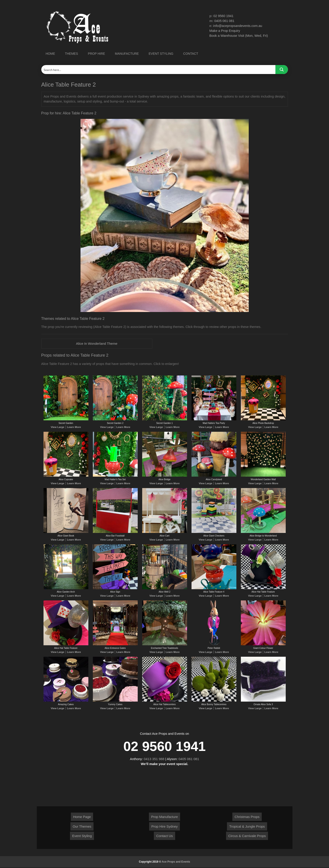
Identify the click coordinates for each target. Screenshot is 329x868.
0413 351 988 (154, 760)
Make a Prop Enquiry (225, 31)
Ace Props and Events (176, 862)
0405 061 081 (225, 21)
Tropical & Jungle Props (247, 827)
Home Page (82, 817)
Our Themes (82, 827)
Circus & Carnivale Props (247, 836)
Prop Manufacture (164, 817)
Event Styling (82, 836)
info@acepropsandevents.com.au (238, 26)
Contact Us (164, 836)
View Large (58, 428)
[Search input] (159, 70)
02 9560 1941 (224, 16)
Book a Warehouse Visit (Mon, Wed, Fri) (239, 36)
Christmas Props (247, 817)
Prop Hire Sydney (165, 827)
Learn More (73, 428)
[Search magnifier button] (282, 70)
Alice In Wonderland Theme (97, 344)
